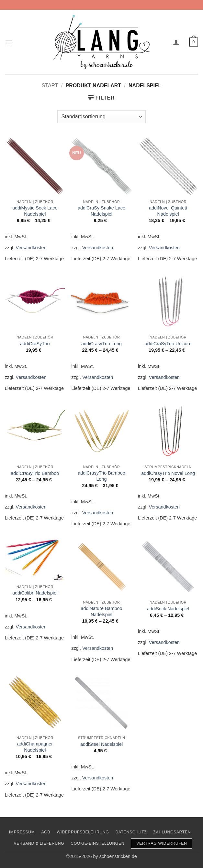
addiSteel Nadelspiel (101, 744)
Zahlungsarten (172, 832)
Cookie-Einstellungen (97, 843)
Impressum (22, 832)
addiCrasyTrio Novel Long (168, 473)
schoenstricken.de (118, 856)
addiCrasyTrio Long (101, 344)
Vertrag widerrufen (162, 843)
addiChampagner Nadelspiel (35, 747)
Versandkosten (31, 248)
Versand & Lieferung (39, 843)
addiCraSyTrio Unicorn (168, 344)
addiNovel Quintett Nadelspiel (168, 211)
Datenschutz (131, 832)
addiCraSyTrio (35, 344)
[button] (9, 42)
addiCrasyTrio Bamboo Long (101, 476)
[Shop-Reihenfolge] (101, 117)
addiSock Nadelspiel (168, 609)
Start (50, 86)
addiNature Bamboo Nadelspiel (101, 611)
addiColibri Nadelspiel (35, 593)
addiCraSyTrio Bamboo (35, 473)
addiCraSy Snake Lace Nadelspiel (101, 211)
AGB (46, 832)
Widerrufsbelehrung (83, 832)
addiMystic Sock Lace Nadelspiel (35, 211)
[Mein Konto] (176, 42)
